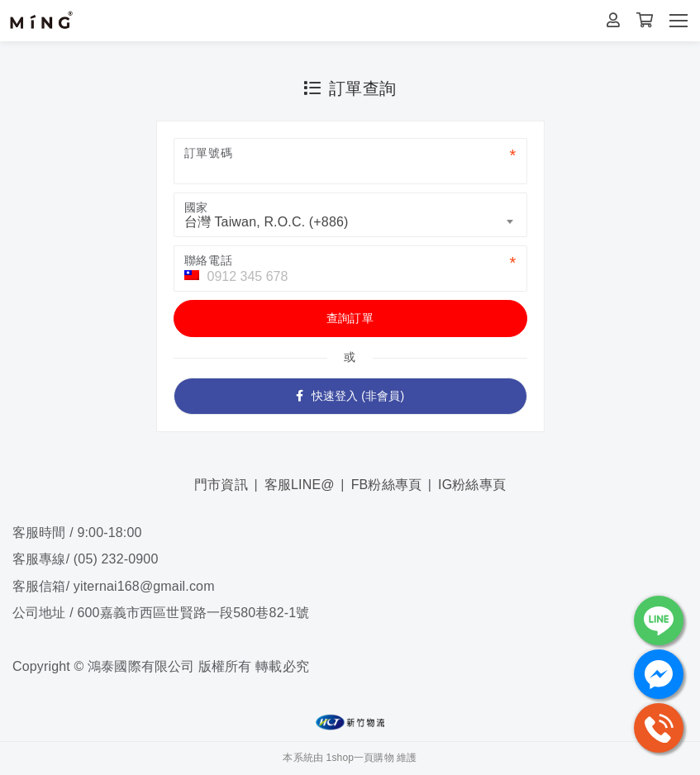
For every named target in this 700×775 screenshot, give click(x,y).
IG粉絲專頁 (472, 485)
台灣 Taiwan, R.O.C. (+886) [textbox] (267, 222)
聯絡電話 (209, 260)
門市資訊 (221, 485)
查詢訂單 (350, 318)
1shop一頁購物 (360, 758)
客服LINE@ (300, 485)
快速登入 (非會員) (350, 396)
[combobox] (350, 215)
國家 (197, 207)
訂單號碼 (209, 153)
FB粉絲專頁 (386, 485)
